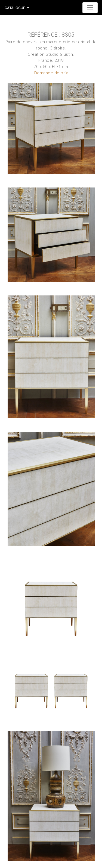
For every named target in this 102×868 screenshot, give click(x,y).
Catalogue (15, 8)
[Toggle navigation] (90, 8)
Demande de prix (51, 73)
